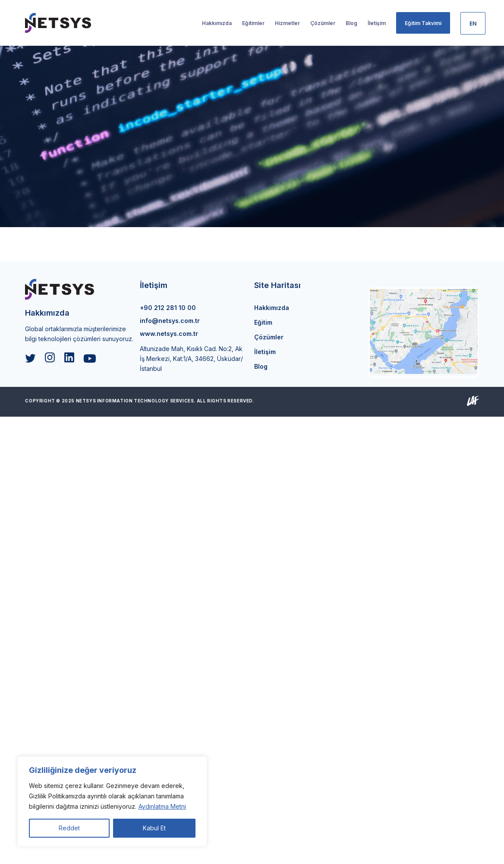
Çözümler (269, 337)
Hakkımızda (272, 308)
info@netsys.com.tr (170, 321)
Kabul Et (154, 828)
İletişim (265, 352)
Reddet (69, 828)
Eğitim (263, 322)
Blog (261, 366)
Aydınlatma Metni (162, 806)
